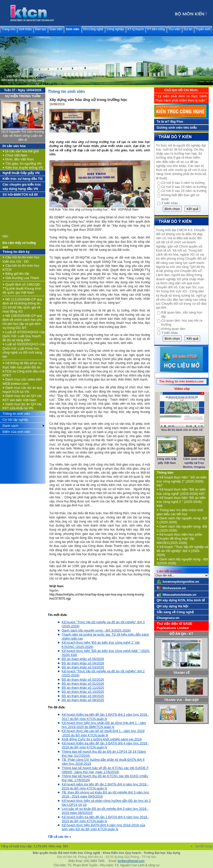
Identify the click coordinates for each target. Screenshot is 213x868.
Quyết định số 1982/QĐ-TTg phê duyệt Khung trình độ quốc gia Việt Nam (22, 289)
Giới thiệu (25, 29)
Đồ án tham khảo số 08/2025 (83, 700)
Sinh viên (72, 29)
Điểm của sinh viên (16, 432)
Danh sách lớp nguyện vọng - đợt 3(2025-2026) (96, 630)
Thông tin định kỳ (16, 252)
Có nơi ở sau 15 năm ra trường (184, 191)
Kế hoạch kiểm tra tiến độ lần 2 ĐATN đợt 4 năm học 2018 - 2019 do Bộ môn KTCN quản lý (105, 786)
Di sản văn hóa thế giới (21, 151)
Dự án (188, 29)
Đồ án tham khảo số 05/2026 (83, 659)
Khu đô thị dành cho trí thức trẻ (182, 430)
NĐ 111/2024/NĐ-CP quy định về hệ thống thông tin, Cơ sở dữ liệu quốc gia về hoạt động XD (22, 305)
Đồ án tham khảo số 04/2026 (83, 663)
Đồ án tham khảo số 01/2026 (83, 684)
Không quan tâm (173, 329)
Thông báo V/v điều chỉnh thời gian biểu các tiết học (180, 512)
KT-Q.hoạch (136, 29)
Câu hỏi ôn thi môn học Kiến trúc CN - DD (21, 259)
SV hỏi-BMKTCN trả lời (20, 195)
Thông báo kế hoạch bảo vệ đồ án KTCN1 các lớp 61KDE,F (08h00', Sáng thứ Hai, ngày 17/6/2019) (105, 770)
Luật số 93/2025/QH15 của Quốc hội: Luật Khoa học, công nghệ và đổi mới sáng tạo (24, 350)
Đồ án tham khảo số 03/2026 (83, 667)
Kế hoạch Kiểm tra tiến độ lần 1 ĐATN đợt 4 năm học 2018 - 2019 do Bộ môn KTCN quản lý (105, 819)
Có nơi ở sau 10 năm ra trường (184, 187)
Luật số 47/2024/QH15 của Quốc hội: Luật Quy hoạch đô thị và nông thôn (24, 336)
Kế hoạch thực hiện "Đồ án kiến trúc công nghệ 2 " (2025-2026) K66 (181, 502)
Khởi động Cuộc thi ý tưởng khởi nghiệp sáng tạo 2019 (102, 739)
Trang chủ (9, 29)
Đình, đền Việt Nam (18, 159)
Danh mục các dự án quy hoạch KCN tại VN (22, 390)
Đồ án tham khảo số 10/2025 (83, 692)
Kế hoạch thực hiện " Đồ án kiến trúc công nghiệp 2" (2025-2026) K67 (182, 481)
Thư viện (174, 29)
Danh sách (10, 426)
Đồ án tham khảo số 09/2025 (83, 696)
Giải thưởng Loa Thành (21, 278)
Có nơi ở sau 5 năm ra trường (183, 183)
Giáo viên (56, 29)
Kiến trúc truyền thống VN (23, 168)
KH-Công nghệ (93, 29)
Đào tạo (41, 29)
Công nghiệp (115, 29)
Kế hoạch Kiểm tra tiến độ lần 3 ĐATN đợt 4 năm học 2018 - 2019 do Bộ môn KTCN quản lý (105, 745)
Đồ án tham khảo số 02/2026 (83, 680)
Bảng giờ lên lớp (16, 274)
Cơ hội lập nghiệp (15, 420)
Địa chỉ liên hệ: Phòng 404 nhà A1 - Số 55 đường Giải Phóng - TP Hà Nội (106, 857)
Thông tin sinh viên (16, 414)
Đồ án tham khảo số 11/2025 (83, 688)
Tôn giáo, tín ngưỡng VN (22, 164)
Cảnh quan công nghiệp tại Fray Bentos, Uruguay (194, 463)
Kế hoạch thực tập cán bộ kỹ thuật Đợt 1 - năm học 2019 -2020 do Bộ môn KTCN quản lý (103, 733)
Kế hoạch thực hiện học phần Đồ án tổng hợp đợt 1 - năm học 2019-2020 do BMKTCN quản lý (104, 725)
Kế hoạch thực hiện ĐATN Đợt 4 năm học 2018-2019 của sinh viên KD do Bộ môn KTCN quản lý (103, 827)
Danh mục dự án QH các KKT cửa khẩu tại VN (22, 406)
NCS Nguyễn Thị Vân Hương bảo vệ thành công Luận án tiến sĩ (23, 136)
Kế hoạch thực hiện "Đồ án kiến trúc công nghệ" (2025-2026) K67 (181, 491)
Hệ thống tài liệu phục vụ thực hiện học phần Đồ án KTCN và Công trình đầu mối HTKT (24, 369)
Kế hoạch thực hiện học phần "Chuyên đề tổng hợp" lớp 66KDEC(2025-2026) (179, 539)
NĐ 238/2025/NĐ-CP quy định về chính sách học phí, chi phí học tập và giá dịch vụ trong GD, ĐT (23, 322)
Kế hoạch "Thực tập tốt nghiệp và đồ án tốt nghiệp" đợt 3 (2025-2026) (182, 551)
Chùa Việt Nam (15, 155)
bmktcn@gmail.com (131, 861)
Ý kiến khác (170, 203)
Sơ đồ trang (204, 846)
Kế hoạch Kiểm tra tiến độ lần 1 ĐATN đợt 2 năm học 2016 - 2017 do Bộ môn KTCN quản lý (105, 717)
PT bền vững (156, 29)
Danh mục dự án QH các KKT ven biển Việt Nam (22, 398)
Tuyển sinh (203, 29)
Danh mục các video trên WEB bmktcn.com (22, 381)
